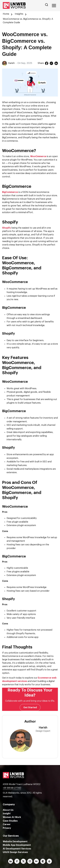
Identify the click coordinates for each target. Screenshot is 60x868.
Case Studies (10, 821)
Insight (7, 814)
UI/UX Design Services (15, 852)
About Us (8, 810)
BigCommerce (10, 192)
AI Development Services (17, 849)
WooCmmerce (38, 156)
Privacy (7, 828)
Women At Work (12, 817)
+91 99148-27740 (12, 788)
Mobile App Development (17, 845)
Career (7, 824)
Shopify (6, 228)
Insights (19, 14)
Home (6, 14)
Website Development (15, 842)
